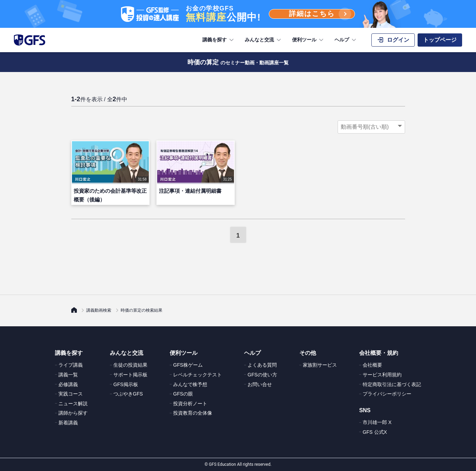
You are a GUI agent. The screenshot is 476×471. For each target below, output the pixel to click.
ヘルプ (346, 40)
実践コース (71, 394)
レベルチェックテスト (197, 375)
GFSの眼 (183, 394)
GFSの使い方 (262, 375)
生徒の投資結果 (130, 365)
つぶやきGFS (128, 394)
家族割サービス (320, 365)
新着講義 (68, 423)
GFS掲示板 (126, 384)
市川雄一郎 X (377, 422)
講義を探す (219, 40)
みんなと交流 (264, 40)
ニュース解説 (73, 404)
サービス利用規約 (382, 375)
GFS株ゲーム (188, 365)
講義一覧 (68, 375)
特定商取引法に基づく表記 (392, 384)
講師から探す (73, 413)
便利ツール (308, 40)
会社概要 (372, 365)
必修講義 (68, 384)
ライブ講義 (71, 365)
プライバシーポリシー (387, 394)
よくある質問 (262, 365)
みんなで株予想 (190, 384)
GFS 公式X (375, 432)
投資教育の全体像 (193, 413)
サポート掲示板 (130, 375)
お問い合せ (260, 384)
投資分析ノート (190, 404)
